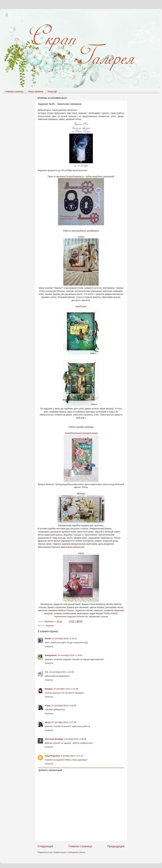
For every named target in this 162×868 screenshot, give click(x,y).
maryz (81, 553)
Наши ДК (52, 91)
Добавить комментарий (50, 770)
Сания (81, 237)
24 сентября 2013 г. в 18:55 (62, 672)
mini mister (88, 532)
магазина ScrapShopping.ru (70, 176)
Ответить (49, 647)
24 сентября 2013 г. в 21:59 (64, 706)
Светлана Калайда (54, 739)
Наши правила (36, 91)
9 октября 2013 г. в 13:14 (72, 756)
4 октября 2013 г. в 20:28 (75, 739)
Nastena (49, 689)
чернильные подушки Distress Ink (71, 616)
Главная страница (14, 91)
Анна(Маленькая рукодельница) (81, 433)
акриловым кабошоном (72, 547)
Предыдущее (116, 846)
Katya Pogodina (52, 756)
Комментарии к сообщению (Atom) (69, 852)
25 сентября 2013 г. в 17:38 (64, 722)
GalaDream (81, 306)
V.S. (47, 672)
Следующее (45, 846)
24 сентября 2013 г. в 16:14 (64, 639)
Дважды (81, 493)
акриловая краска (53, 535)
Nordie (48, 639)
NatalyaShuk (51, 655)
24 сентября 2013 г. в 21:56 (66, 689)
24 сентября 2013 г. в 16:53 (70, 655)
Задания (50, 626)
